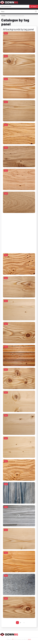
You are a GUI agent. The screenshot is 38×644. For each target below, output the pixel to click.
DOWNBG (3, 16)
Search (34, 6)
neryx (30, 639)
